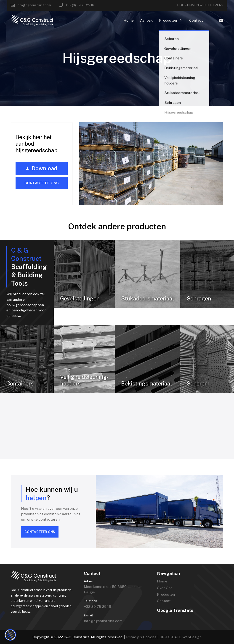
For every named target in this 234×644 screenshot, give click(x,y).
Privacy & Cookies (141, 637)
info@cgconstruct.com (103, 621)
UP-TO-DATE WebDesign (181, 637)
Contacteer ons (42, 183)
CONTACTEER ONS (40, 532)
